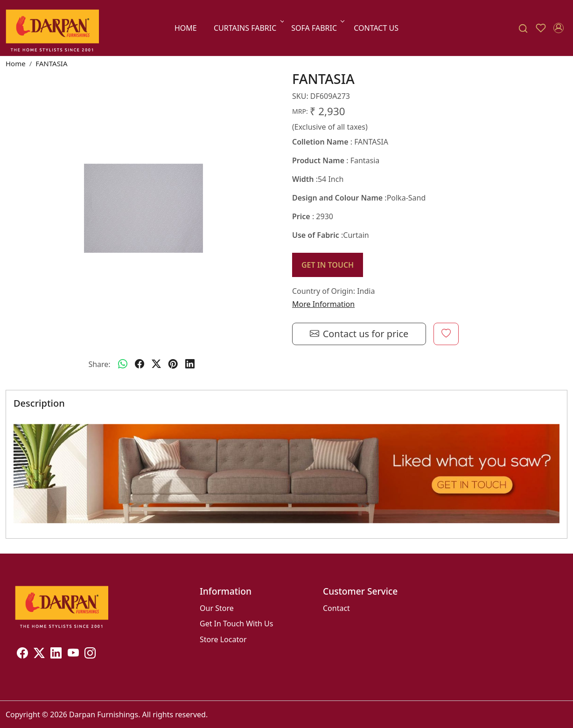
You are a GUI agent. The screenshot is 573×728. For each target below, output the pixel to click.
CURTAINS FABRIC (248, 28)
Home (186, 28)
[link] (523, 28)
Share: (99, 364)
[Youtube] (73, 654)
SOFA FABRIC (317, 28)
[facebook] (140, 364)
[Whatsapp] (123, 364)
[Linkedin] (56, 654)
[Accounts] (559, 28)
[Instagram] (90, 654)
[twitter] (156, 364)
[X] (39, 654)
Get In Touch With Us (236, 624)
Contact (336, 608)
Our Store (217, 608)
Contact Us (376, 28)
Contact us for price (359, 334)
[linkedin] (190, 364)
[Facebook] (22, 654)
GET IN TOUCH (328, 265)
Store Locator (223, 639)
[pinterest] (173, 364)
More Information (323, 304)
